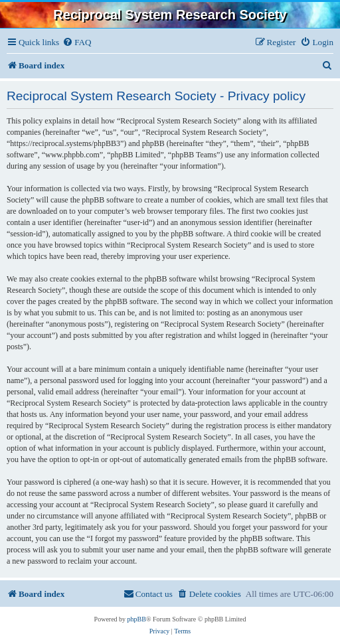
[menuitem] (77, 42)
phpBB (137, 619)
